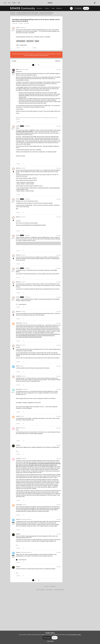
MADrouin (18, 168)
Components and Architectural (46, 13)
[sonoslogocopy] (50, 3)
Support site (59, 8)
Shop (5, 3)
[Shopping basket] (95, 3)
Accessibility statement (59, 590)
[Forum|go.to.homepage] (23, 8)
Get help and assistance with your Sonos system (27, 13)
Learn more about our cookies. (74, 635)
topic (28, 106)
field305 (18, 428)
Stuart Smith (19, 323)
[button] (78, 8)
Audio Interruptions (21, 41)
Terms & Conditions (40, 590)
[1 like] (21, 304)
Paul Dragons (19, 505)
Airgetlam (18, 445)
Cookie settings (49, 590)
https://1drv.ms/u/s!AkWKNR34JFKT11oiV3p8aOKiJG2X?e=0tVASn (31, 225)
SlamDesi (18, 519)
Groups (53, 8)
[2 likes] (21, 45)
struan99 (18, 416)
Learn (9, 3)
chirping (37, 41)
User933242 (19, 376)
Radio (19, 3)
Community (13, 13)
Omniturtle (18, 459)
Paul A (17, 69)
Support (14, 3)
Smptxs (18, 366)
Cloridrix (18, 28)
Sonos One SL (30, 41)
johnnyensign (19, 389)
